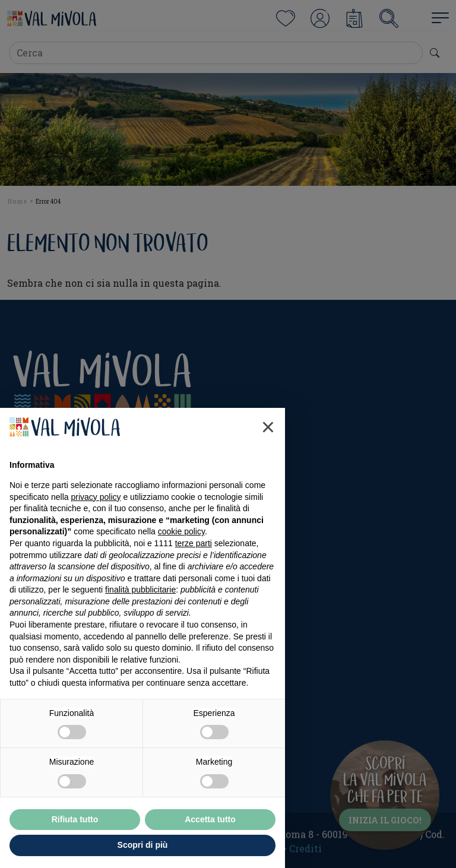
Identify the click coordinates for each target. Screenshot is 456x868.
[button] (268, 427)
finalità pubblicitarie (140, 590)
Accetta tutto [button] (210, 819)
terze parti (194, 543)
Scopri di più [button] (143, 845)
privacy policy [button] (96, 497)
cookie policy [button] (181, 531)
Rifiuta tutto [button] (75, 819)
